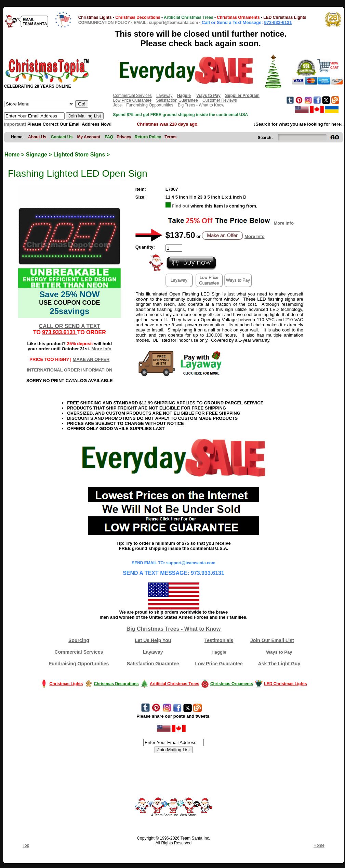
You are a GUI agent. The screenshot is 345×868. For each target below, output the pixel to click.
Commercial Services (132, 96)
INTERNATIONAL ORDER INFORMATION (69, 370)
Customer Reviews (220, 100)
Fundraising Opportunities (150, 105)
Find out (180, 206)
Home (12, 155)
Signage (37, 155)
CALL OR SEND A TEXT (69, 326)
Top (26, 845)
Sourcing (79, 640)
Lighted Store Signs (79, 155)
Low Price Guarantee (132, 100)
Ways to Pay (279, 652)
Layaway (164, 96)
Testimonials (219, 640)
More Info (284, 223)
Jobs (117, 105)
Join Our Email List (272, 640)
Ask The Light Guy (279, 664)
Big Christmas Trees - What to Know (174, 629)
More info (101, 349)
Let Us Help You (153, 640)
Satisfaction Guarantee (177, 100)
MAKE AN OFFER (91, 359)
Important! (15, 124)
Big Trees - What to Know (201, 105)
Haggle (219, 652)
